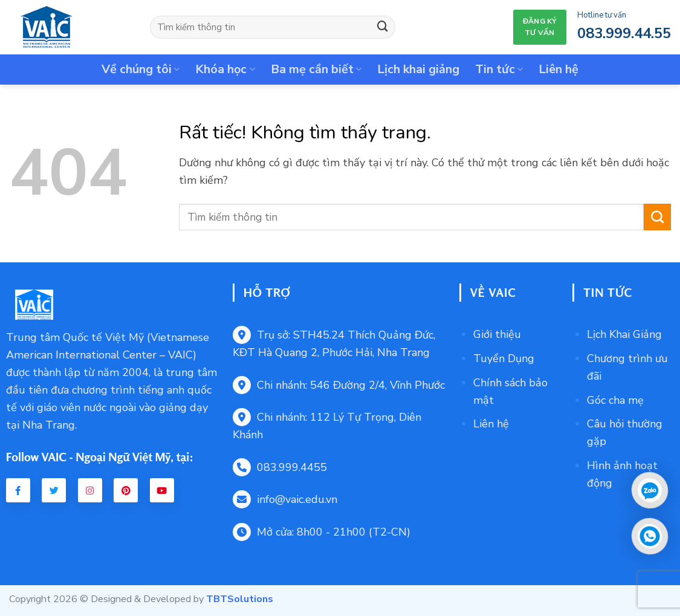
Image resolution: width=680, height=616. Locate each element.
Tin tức (499, 69)
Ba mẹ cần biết (316, 69)
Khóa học (225, 69)
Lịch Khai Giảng (624, 334)
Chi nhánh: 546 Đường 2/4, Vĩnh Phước (339, 385)
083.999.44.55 (624, 33)
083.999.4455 (280, 467)
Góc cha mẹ (615, 400)
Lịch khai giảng (418, 69)
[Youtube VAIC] (162, 490)
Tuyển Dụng (504, 358)
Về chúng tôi (141, 69)
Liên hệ (559, 69)
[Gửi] (383, 27)
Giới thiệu (497, 334)
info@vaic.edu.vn (285, 499)
